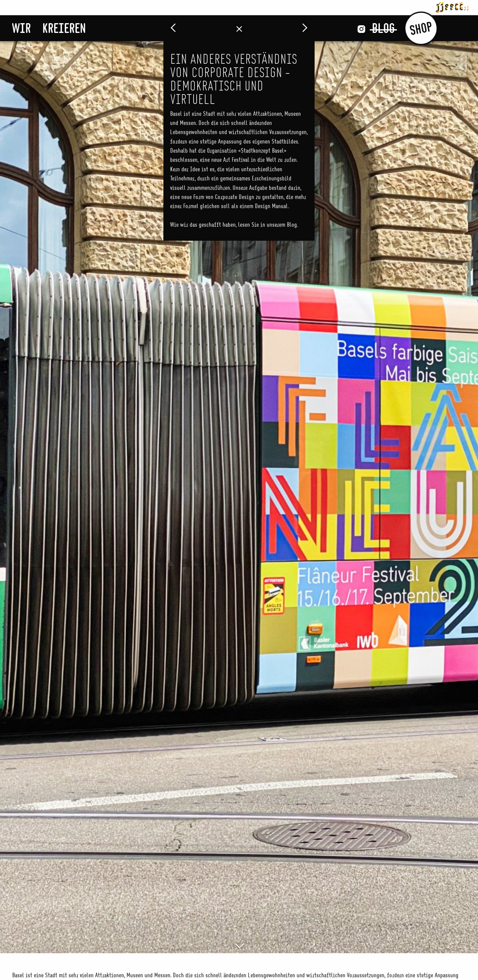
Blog (383, 28)
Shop (421, 28)
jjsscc (452, 6)
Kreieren (64, 28)
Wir (21, 28)
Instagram (361, 29)
